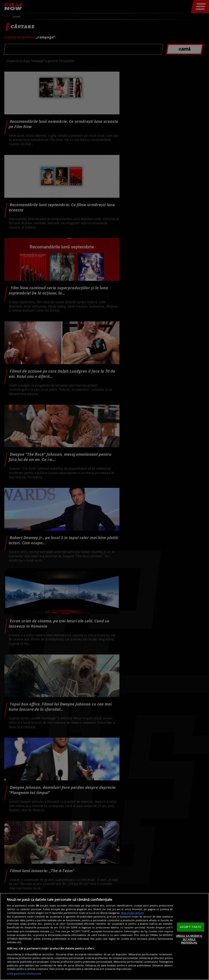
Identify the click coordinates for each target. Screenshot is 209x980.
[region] (104, 936)
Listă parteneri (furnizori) (24, 974)
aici (52, 931)
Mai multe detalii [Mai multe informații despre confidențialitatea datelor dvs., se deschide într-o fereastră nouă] (133, 913)
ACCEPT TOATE (191, 927)
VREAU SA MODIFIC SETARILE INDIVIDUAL (189, 939)
